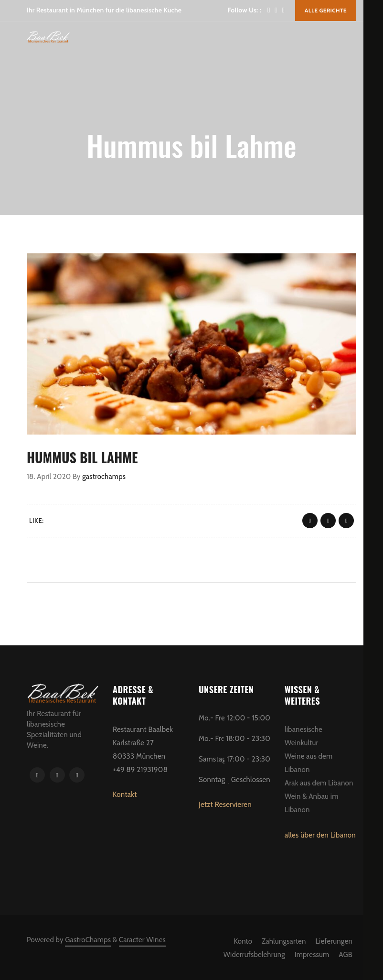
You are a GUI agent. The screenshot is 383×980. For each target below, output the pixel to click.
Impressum (312, 955)
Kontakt (125, 795)
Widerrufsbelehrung (254, 955)
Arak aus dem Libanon (319, 783)
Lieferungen (334, 941)
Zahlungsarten (284, 941)
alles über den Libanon (320, 835)
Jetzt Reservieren (225, 805)
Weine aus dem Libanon (309, 763)
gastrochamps (104, 477)
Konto (243, 941)
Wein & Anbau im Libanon (311, 803)
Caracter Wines (142, 940)
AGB (346, 955)
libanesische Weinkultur (303, 736)
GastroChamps (88, 940)
